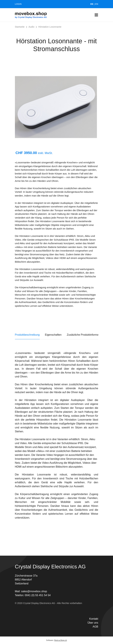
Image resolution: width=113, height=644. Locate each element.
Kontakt (94, 619)
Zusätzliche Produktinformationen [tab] (86, 335)
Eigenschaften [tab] (53, 335)
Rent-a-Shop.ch (61, 640)
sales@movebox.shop (34, 591)
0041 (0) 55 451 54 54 (38, 595)
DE (92, 4)
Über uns (93, 623)
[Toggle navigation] (96, 15)
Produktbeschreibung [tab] (27, 335)
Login (18, 4)
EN (97, 4)
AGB (95, 627)
